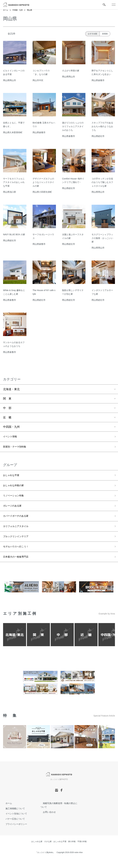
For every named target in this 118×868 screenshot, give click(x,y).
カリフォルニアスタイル (18, 533)
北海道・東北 (11, 389)
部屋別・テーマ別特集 (17, 448)
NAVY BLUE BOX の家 (14, 234)
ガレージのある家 (14, 511)
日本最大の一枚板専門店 (18, 566)
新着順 (105, 34)
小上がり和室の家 (71, 71)
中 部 (7, 408)
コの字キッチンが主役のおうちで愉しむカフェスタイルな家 (102, 182)
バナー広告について (13, 828)
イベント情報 (11, 437)
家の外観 (72, 851)
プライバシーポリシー (14, 833)
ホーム (6, 10)
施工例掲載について (13, 818)
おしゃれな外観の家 (16, 488)
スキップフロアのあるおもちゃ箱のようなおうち (102, 127)
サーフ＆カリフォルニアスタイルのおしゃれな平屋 (14, 182)
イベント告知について (14, 823)
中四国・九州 (18, 10)
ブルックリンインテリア (18, 544)
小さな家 (48, 851)
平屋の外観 (82, 851)
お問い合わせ (47, 821)
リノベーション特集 (16, 499)
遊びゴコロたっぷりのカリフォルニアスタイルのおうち (73, 127)
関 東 (7, 399)
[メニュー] (113, 5)
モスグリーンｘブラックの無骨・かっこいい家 (102, 238)
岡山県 (31, 10)
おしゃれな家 (37, 851)
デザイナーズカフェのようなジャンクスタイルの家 (43, 182)
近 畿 (7, 418)
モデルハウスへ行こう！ (18, 555)
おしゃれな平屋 (13, 477)
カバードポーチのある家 (18, 521)
